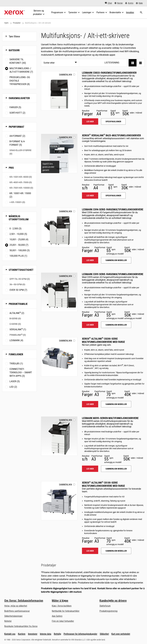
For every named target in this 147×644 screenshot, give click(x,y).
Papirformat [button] (17, 127)
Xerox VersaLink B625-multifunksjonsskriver (111, 135)
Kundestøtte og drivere (113, 601)
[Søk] (141, 13)
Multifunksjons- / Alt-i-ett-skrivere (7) (21, 70)
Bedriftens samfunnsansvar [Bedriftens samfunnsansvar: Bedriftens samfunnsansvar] (17, 611)
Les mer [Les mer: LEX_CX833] (90, 121)
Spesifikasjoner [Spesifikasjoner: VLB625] (113, 196)
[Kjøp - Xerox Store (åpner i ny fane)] (139, 3)
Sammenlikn (65, 75)
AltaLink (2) (17, 313)
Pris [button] (11, 168)
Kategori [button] (14, 50)
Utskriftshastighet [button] (21, 270)
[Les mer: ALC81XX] (59, 501)
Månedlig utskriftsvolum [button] (19, 218)
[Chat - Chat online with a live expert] (108, 3)
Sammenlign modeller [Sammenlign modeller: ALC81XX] (116, 551)
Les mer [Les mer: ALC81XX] (90, 551)
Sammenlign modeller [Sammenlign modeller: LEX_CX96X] (116, 260)
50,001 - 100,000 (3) (20, 250)
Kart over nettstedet (121, 634)
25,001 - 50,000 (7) (19, 245)
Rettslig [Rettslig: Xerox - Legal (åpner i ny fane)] (57, 634)
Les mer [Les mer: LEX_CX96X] (90, 260)
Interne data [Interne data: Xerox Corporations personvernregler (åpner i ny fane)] (46, 634)
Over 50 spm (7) (18, 290)
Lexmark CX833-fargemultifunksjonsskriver (109, 73)
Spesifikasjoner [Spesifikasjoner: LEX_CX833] (113, 121)
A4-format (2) (17, 136)
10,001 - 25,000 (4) (19, 239)
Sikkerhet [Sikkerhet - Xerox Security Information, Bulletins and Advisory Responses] (104, 634)
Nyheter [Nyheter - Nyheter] (8, 621)
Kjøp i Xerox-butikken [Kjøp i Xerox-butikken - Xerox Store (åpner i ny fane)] (62, 606)
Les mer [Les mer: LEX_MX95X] (90, 469)
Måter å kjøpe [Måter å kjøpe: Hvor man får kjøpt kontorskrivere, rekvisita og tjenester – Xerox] (60, 601)
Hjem (6, 23)
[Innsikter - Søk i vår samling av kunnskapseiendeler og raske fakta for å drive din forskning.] (130, 13)
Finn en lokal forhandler (63, 621)
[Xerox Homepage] (15, 13)
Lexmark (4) (16, 340)
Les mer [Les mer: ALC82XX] (90, 404)
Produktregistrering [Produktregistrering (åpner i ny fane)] (108, 611)
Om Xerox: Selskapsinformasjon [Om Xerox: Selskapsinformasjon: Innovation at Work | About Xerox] (24, 601)
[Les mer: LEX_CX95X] (59, 292)
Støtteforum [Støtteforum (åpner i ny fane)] (105, 606)
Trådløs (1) (16, 364)
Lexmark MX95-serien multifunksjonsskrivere (110, 418)
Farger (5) (15, 107)
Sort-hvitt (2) (17, 113)
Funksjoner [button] (16, 354)
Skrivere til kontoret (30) (18, 61)
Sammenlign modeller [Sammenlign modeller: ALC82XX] (116, 404)
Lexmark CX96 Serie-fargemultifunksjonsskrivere (113, 209)
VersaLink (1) (18, 329)
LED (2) (13, 387)
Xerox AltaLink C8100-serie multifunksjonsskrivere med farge (103, 484)
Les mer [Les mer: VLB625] (90, 196)
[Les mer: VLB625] (59, 153)
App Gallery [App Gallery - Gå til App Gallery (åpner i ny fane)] (57, 616)
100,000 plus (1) (18, 256)
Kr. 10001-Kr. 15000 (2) (20, 195)
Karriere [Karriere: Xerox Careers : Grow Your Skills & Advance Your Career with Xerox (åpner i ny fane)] (22, 634)
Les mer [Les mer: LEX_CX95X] (90, 325)
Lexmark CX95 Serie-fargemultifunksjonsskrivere (113, 274)
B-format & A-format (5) (17, 143)
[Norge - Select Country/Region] (119, 3)
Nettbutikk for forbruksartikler (66, 611)
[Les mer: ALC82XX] (59, 357)
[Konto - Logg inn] (129, 3)
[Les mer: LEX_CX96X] (59, 228)
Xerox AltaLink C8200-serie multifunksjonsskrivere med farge (103, 340)
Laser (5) (15, 381)
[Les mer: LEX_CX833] (59, 91)
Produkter (17, 23)
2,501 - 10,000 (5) (18, 234)
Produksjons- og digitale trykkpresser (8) (20, 81)
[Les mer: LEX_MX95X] (59, 436)
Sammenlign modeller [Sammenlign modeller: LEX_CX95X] (116, 325)
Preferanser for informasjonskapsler (80, 634)
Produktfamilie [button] (18, 304)
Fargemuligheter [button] (19, 98)
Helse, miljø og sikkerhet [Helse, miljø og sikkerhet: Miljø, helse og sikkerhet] (16, 606)
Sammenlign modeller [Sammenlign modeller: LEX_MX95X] (116, 469)
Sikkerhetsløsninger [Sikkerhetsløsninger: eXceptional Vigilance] (13, 616)
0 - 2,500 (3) (16, 229)
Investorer (33, 634)
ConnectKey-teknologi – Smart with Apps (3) (21, 372)
